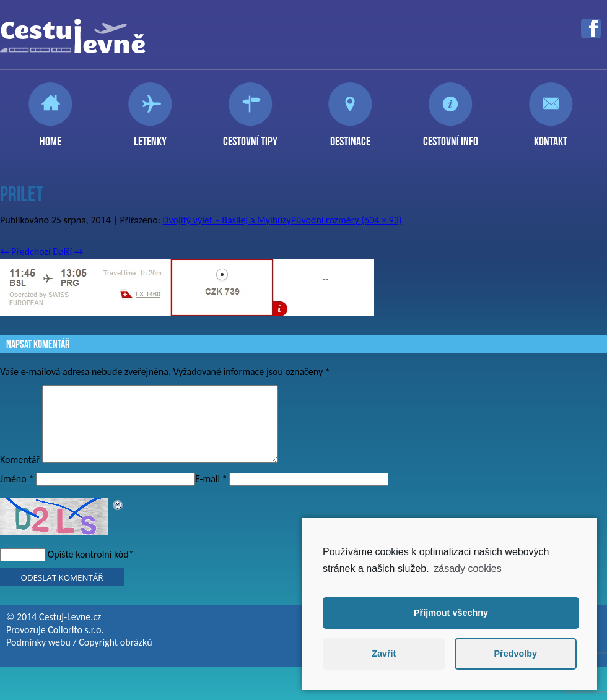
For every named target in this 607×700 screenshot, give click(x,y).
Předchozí (25, 252)
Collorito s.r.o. (76, 645)
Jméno (17, 494)
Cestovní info (451, 136)
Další (68, 252)
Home (50, 136)
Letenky (150, 136)
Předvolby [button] (515, 654)
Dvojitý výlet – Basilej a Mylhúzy (227, 220)
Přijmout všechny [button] (451, 613)
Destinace (350, 136)
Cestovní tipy (250, 136)
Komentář (20, 474)
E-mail (211, 494)
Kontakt (551, 136)
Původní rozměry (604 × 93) (347, 220)
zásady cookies (467, 568)
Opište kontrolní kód (88, 569)
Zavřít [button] (384, 654)
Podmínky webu (38, 657)
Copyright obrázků (115, 657)
